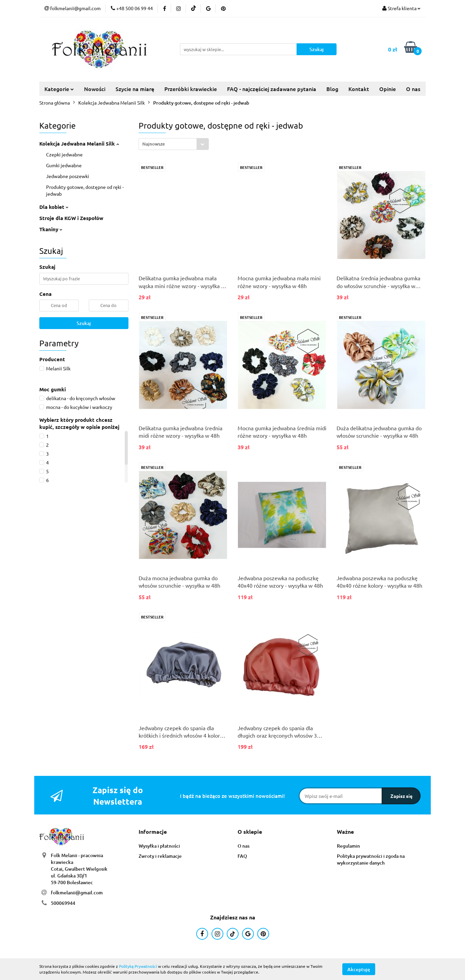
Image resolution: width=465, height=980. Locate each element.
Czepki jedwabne (64, 154)
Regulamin (348, 846)
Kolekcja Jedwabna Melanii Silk (79, 144)
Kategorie (59, 89)
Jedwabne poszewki (68, 176)
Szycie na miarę (135, 89)
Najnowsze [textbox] (154, 144)
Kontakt (359, 89)
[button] (153, 832)
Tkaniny (51, 229)
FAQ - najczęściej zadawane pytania (272, 89)
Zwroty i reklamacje (160, 856)
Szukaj (84, 323)
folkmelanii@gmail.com (77, 892)
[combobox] (174, 144)
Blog (332, 89)
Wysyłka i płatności (159, 846)
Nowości (95, 89)
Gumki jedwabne (64, 165)
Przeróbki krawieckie (191, 89)
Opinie (388, 89)
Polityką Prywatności (138, 966)
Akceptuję (359, 969)
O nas (413, 89)
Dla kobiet (54, 207)
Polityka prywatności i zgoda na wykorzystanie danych (371, 859)
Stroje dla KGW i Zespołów (71, 218)
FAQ (242, 856)
